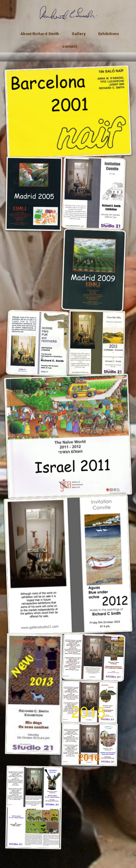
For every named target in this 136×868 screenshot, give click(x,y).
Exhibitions (109, 34)
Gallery (79, 34)
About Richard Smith (40, 34)
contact (69, 46)
